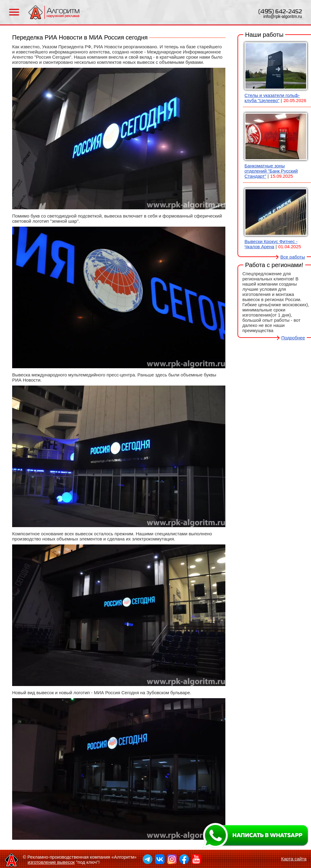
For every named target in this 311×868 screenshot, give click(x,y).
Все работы (293, 257)
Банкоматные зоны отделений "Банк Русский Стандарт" (271, 171)
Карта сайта (294, 859)
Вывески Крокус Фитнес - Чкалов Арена (271, 244)
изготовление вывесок (51, 862)
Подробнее (293, 338)
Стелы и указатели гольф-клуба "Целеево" (272, 98)
